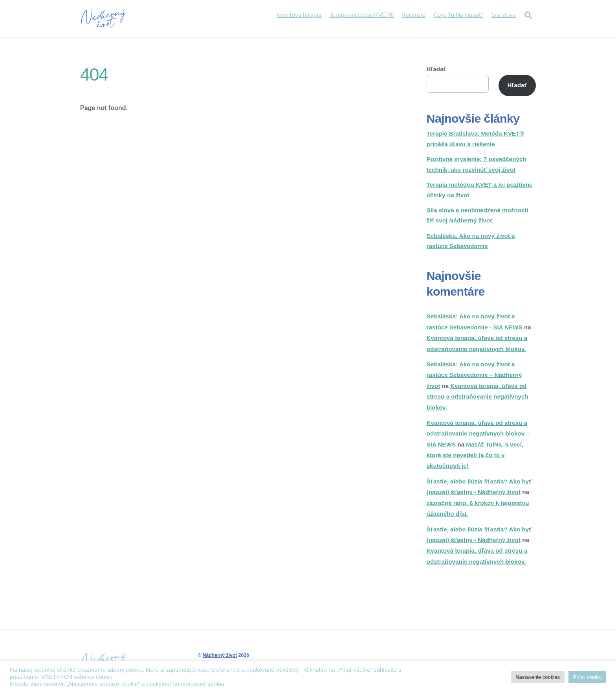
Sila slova (504, 15)
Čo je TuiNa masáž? (458, 15)
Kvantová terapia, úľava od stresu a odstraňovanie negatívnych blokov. (478, 397)
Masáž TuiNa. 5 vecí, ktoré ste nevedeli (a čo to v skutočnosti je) (475, 456)
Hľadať (436, 69)
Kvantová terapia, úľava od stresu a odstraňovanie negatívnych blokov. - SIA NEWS (478, 434)
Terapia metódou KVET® (362, 15)
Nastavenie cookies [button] (538, 677)
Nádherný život (220, 656)
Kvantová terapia (299, 15)
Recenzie (414, 15)
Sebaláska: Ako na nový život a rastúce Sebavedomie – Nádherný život (474, 375)
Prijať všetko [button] (587, 677)
